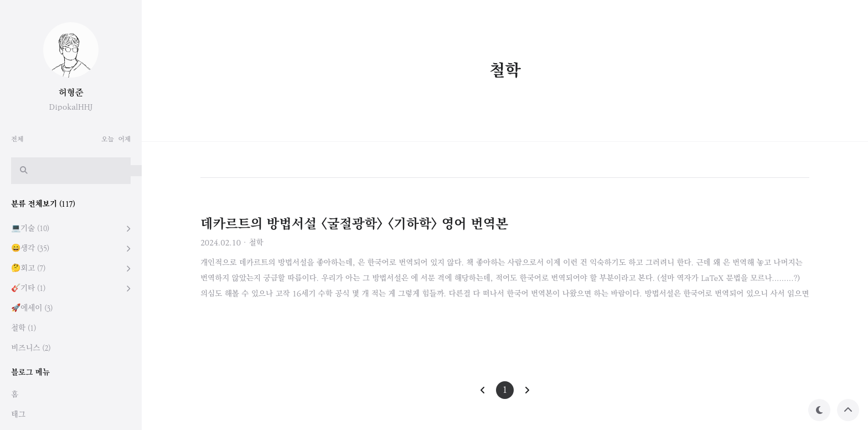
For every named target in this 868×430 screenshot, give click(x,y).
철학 (24, 328)
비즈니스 (31, 348)
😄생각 (30, 249)
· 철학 (253, 243)
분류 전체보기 (43, 204)
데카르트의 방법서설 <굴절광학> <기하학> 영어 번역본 (354, 224)
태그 (18, 415)
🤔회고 (28, 268)
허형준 (71, 93)
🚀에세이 (32, 308)
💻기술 (30, 229)
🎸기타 (28, 288)
